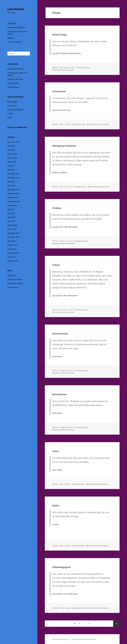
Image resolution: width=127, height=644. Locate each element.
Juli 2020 (11, 209)
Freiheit (10, 114)
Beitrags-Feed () (15, 279)
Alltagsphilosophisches (16, 69)
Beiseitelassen (60, 334)
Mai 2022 (11, 182)
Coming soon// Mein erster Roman (17, 33)
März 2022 (11, 186)
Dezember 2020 (13, 194)
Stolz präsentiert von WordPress (84, 639)
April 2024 (11, 150)
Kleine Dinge (12, 102)
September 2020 (14, 201)
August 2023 (12, 162)
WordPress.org (13, 287)
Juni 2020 (11, 213)
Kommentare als (15, 283)
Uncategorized (13, 83)
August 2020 (12, 205)
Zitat (56, 68)
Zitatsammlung (13, 87)
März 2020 (11, 221)
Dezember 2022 (13, 174)
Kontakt (10, 38)
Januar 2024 (12, 158)
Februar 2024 (13, 154)
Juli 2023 (11, 166)
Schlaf (10, 118)
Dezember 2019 (13, 233)
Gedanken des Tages (15, 79)
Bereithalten (59, 394)
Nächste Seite (116, 624)
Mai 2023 (11, 170)
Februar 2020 (13, 225)
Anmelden (11, 275)
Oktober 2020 (13, 197)
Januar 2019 (12, 249)
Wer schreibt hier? (15, 42)
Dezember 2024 (13, 142)
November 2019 (13, 237)
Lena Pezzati (16, 9)
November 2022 (13, 178)
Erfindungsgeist (61, 567)
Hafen (56, 505)
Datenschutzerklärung (16, 27)
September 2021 (14, 190)
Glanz (56, 451)
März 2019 (11, 241)
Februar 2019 (13, 245)
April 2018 (11, 257)
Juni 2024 (11, 146)
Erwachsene (12, 106)
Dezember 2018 (13, 253)
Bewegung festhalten (16, 110)
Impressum (12, 23)
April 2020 (11, 217)
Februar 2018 (13, 261)
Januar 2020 (12, 229)
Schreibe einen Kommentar (64, 70)
